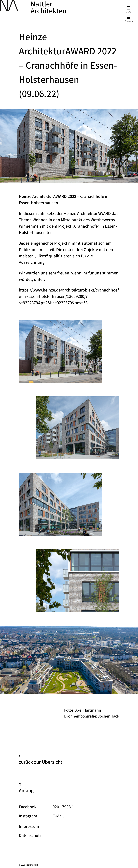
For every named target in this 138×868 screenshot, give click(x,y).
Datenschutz (30, 836)
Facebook (28, 807)
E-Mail (58, 817)
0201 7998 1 (63, 807)
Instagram (28, 817)
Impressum (29, 827)
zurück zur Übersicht (41, 761)
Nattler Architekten (49, 8)
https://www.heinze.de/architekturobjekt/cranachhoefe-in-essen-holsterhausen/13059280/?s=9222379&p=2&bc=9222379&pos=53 (69, 297)
